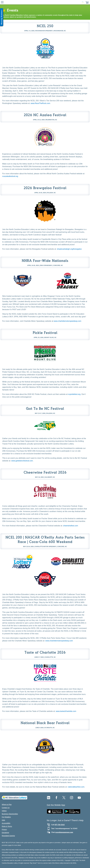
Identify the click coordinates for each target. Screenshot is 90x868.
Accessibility (6, 823)
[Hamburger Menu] (2, 2)
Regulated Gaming (8, 836)
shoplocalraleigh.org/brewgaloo (69, 249)
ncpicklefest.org (74, 394)
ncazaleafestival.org (10, 176)
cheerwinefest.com (70, 526)
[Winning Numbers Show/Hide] (2, 17)
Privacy (4, 829)
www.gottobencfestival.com (22, 461)
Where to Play (7, 805)
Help (3, 820)
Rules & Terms (7, 826)
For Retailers (6, 817)
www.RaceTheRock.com (40, 103)
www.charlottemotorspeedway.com (67, 321)
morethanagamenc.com (64, 832)
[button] (87, 2)
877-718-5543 (60, 825)
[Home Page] (45, 2)
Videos (4, 811)
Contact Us (6, 808)
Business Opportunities (10, 814)
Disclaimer (5, 833)
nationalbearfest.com (76, 787)
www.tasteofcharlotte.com (66, 711)
